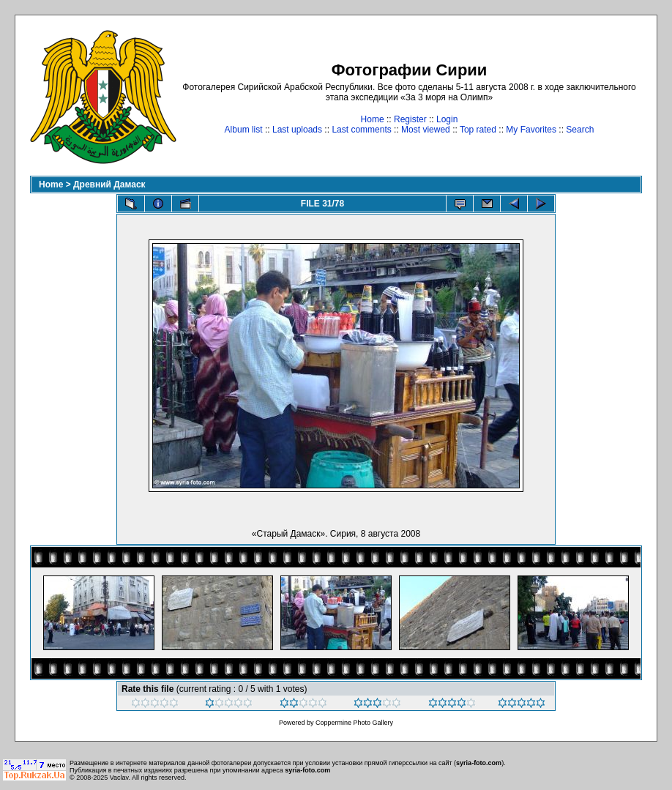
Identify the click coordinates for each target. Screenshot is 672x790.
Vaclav (119, 778)
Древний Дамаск (109, 185)
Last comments (361, 130)
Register (410, 119)
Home (373, 119)
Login (447, 119)
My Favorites (531, 130)
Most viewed (426, 130)
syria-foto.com (479, 763)
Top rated (478, 130)
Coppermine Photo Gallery (354, 723)
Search (580, 130)
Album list (244, 130)
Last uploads (297, 130)
